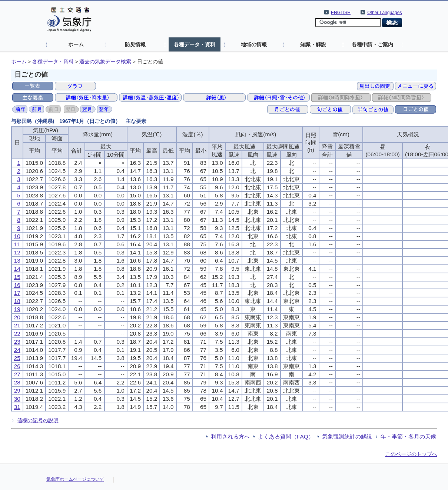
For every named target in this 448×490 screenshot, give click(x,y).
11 (17, 244)
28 (17, 382)
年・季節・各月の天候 (408, 436)
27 (17, 374)
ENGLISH (341, 13)
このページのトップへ (411, 454)
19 (17, 309)
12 (17, 252)
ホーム (76, 44)
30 (17, 399)
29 (17, 391)
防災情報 (135, 44)
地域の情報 (254, 44)
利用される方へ (230, 436)
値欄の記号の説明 (38, 420)
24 (17, 350)
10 (17, 236)
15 (17, 277)
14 (17, 269)
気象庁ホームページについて (75, 479)
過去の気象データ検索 (105, 62)
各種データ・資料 (195, 44)
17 (17, 293)
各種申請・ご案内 (372, 44)
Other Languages (384, 13)
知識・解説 (313, 44)
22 (17, 334)
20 (17, 317)
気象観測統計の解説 (347, 436)
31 (17, 407)
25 (17, 358)
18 (17, 301)
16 (17, 285)
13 (17, 261)
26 (17, 366)
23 (17, 342)
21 (17, 325)
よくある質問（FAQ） (286, 436)
